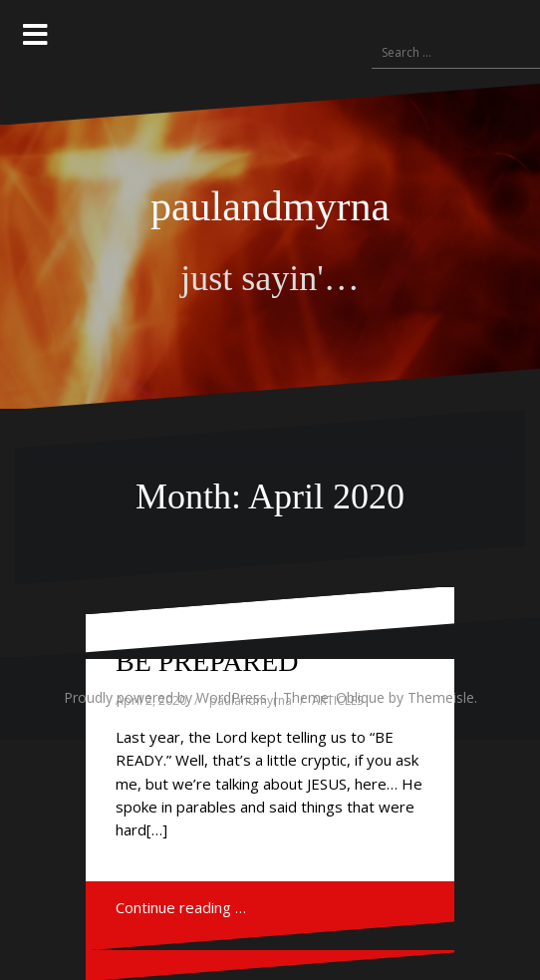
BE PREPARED (207, 661)
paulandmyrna (270, 206)
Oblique (360, 697)
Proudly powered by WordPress (165, 697)
